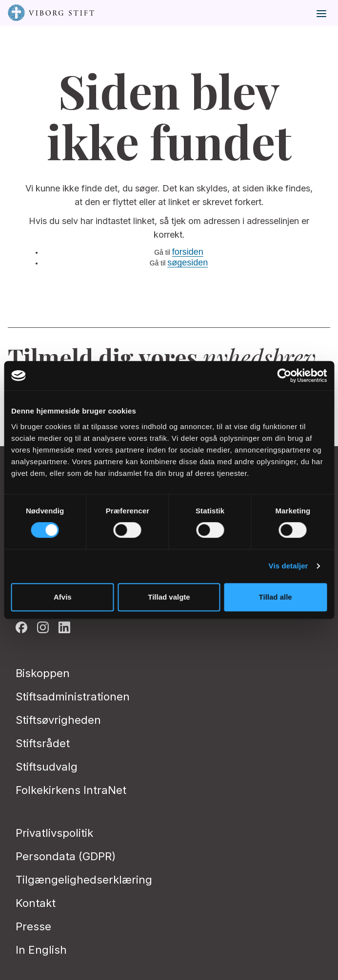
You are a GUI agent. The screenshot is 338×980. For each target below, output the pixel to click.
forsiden (188, 252)
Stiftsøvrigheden (58, 720)
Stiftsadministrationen (73, 697)
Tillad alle (276, 597)
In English (41, 950)
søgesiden (188, 263)
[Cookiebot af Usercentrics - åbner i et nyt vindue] (284, 376)
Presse (33, 926)
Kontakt (36, 903)
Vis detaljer (288, 566)
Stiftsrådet (43, 743)
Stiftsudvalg (47, 767)
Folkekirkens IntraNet (71, 790)
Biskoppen (43, 673)
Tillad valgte (169, 597)
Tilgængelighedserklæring (84, 880)
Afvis (63, 597)
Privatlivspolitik (54, 833)
